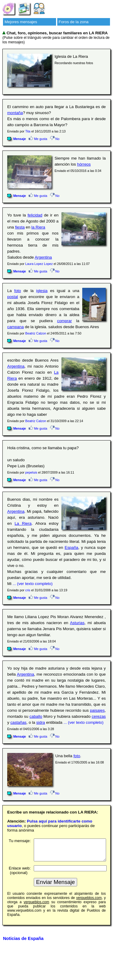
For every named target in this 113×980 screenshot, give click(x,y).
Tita (28, 131)
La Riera (23, 523)
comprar (64, 321)
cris (28, 590)
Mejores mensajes (21, 22)
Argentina (43, 257)
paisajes (97, 710)
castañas (18, 722)
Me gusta (38, 139)
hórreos (84, 164)
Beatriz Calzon (36, 333)
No (55, 139)
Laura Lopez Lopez (39, 264)
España (72, 548)
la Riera (38, 227)
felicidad (35, 215)
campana (16, 327)
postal (13, 297)
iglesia (42, 291)
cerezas (99, 716)
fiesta (20, 227)
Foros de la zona (74, 22)
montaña (15, 113)
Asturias (77, 623)
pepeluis (31, 472)
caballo (36, 716)
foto (17, 291)
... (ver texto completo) (33, 584)
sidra (41, 722)
